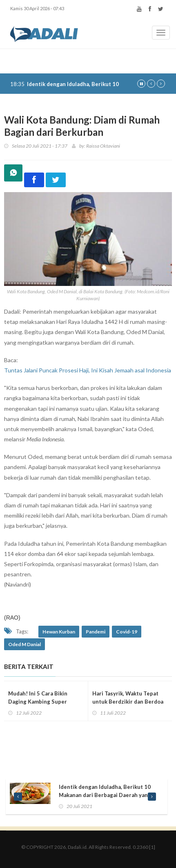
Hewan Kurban (59, 632)
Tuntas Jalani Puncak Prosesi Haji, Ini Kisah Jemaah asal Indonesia (88, 370)
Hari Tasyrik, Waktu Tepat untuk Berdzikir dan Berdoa (128, 697)
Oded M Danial (25, 644)
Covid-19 (127, 632)
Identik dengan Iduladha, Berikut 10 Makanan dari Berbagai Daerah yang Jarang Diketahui (105, 795)
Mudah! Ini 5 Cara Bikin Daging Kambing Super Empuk (38, 702)
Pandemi (96, 632)
